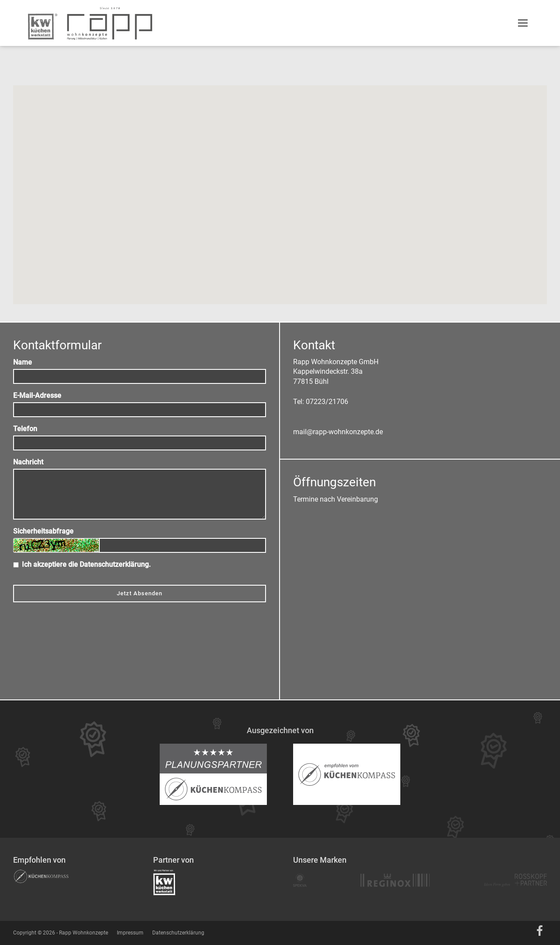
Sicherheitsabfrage (43, 531)
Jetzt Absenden (140, 593)
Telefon (25, 429)
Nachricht (28, 462)
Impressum (130, 933)
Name (23, 362)
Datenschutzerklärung (114, 564)
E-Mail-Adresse (37, 395)
